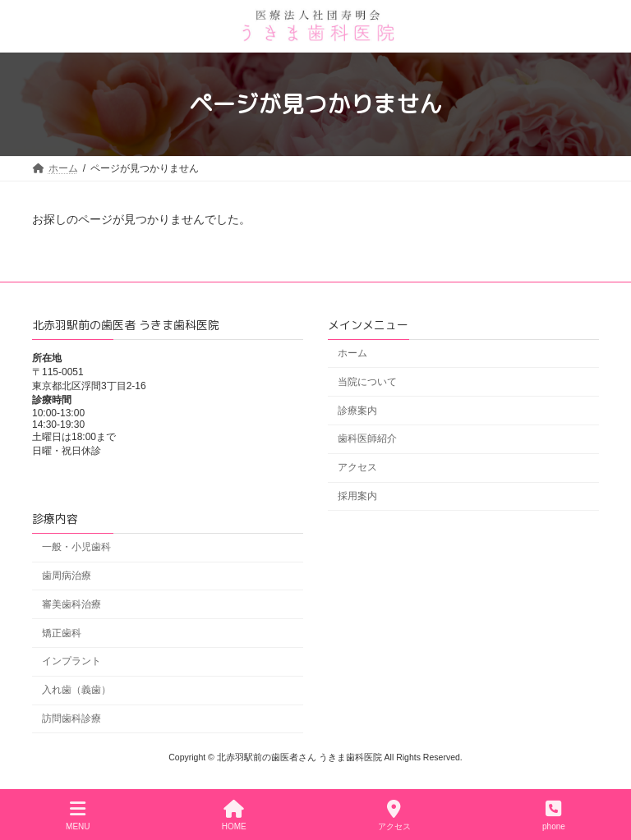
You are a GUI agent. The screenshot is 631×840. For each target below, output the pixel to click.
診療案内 (357, 410)
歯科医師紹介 (367, 438)
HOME (234, 815)
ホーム (352, 353)
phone (554, 815)
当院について (367, 382)
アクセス (357, 467)
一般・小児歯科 (76, 547)
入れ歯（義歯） (76, 690)
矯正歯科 (62, 632)
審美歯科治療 (71, 604)
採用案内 (357, 496)
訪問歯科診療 (71, 718)
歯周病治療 (67, 576)
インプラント (71, 661)
